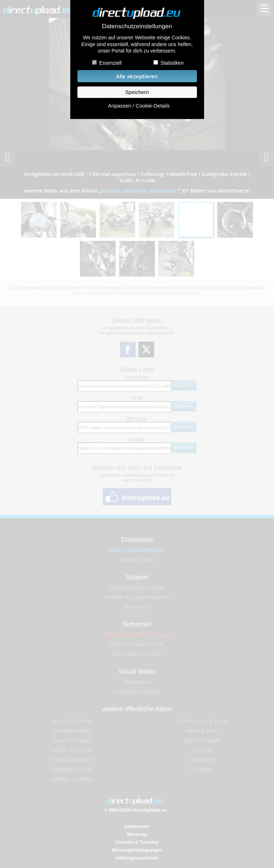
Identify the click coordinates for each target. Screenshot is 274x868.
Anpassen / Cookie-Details (139, 106)
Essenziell (110, 63)
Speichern (137, 92)
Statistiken (172, 63)
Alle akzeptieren (137, 76)
